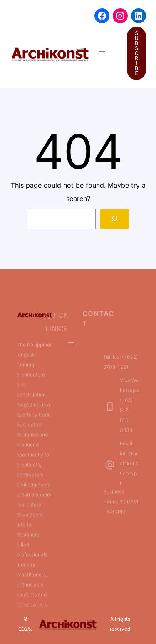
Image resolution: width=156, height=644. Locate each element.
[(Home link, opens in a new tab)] (50, 53)
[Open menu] (102, 53)
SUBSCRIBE (137, 53)
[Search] (115, 219)
